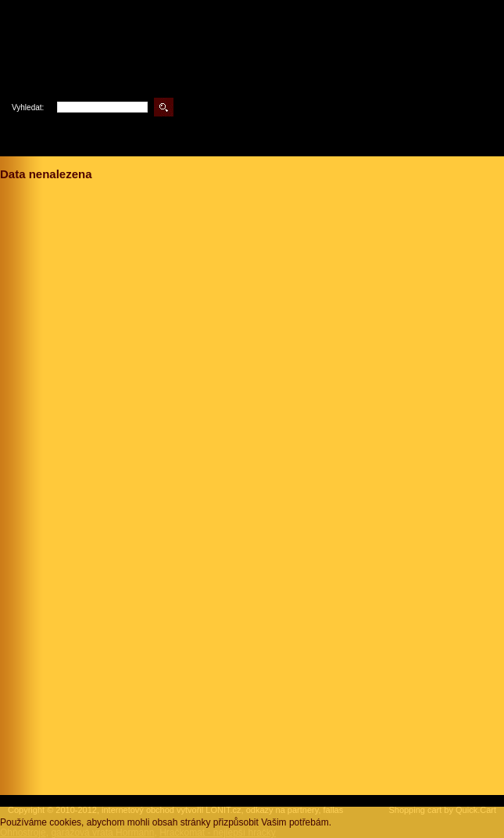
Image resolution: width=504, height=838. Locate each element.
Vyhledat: (28, 107)
